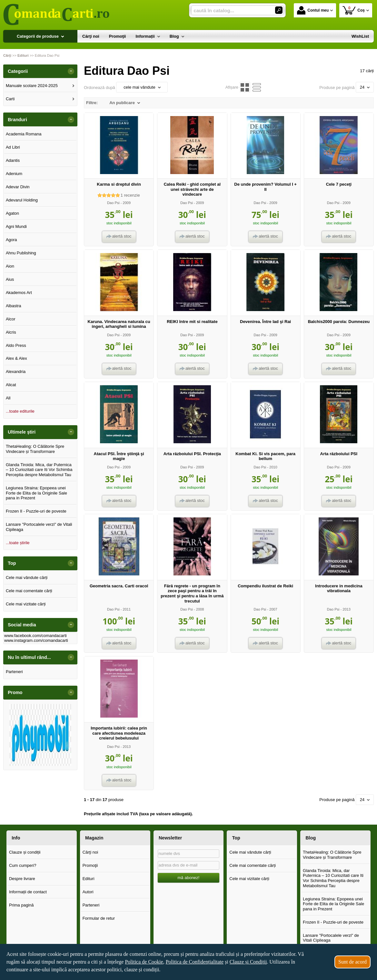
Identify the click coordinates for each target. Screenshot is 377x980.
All (8, 398)
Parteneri (14, 672)
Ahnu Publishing (21, 253)
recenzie (130, 195)
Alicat (11, 385)
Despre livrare (22, 879)
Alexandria (16, 372)
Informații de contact (28, 892)
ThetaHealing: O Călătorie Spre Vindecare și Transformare (35, 449)
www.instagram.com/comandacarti (36, 640)
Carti (10, 99)
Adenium (14, 174)
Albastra (14, 306)
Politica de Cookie (144, 962)
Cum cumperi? (23, 865)
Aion (10, 266)
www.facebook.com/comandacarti (35, 636)
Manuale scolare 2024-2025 (32, 86)
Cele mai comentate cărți (29, 591)
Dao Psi (113, 203)
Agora (11, 240)
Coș (354, 10)
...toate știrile (18, 543)
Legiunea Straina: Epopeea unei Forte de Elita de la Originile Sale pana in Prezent (36, 493)
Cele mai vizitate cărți (26, 604)
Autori (88, 892)
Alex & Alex (16, 358)
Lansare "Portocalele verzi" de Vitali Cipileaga (39, 527)
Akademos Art (19, 293)
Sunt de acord (352, 962)
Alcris (11, 332)
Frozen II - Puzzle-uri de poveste (36, 511)
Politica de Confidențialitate (195, 962)
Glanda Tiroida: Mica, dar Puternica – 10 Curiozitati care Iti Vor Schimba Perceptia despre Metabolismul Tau (39, 470)
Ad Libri (13, 147)
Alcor (11, 319)
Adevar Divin (18, 187)
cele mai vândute (142, 87)
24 (365, 87)
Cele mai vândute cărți (27, 578)
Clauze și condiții (25, 852)
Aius (10, 279)
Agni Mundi (16, 226)
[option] (40, 735)
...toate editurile (20, 411)
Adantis (13, 160)
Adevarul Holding (22, 200)
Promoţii (90, 865)
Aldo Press (16, 345)
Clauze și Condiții (248, 962)
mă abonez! (189, 878)
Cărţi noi (90, 852)
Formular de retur (99, 918)
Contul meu (313, 10)
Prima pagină (21, 905)
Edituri (89, 879)
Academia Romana (24, 134)
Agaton (12, 213)
